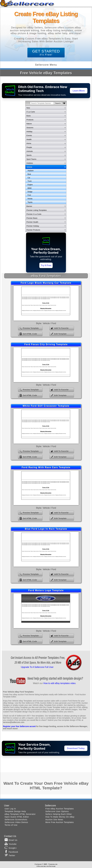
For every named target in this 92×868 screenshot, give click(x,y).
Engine (30, 185)
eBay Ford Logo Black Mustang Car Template (46, 303)
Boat (29, 174)
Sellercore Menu (46, 65)
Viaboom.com (53, 864)
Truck (30, 181)
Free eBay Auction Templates (60, 809)
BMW (30, 188)
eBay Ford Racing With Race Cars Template (46, 488)
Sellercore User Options (57, 811)
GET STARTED (46, 53)
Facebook (11, 852)
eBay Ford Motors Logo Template (46, 611)
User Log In (10, 809)
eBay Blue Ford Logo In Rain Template (46, 549)
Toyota (30, 202)
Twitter (10, 855)
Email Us (11, 840)
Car (29, 178)
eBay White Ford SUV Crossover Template (46, 426)
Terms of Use (11, 825)
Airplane (31, 171)
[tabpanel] (46, 187)
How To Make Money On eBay (60, 817)
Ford (29, 195)
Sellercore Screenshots (16, 820)
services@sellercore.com (14, 722)
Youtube (11, 844)
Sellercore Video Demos (16, 822)
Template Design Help (15, 811)
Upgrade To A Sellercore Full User (37, 667)
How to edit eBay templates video (59, 683)
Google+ (11, 848)
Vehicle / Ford (49, 323)
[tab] (46, 108)
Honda (30, 199)
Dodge (30, 192)
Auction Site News (54, 820)
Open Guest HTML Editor (17, 817)
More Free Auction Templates (60, 822)
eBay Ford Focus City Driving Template (46, 365)
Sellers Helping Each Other (59, 814)
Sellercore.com (43, 866)
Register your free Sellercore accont (19, 726)
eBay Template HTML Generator (20, 814)
